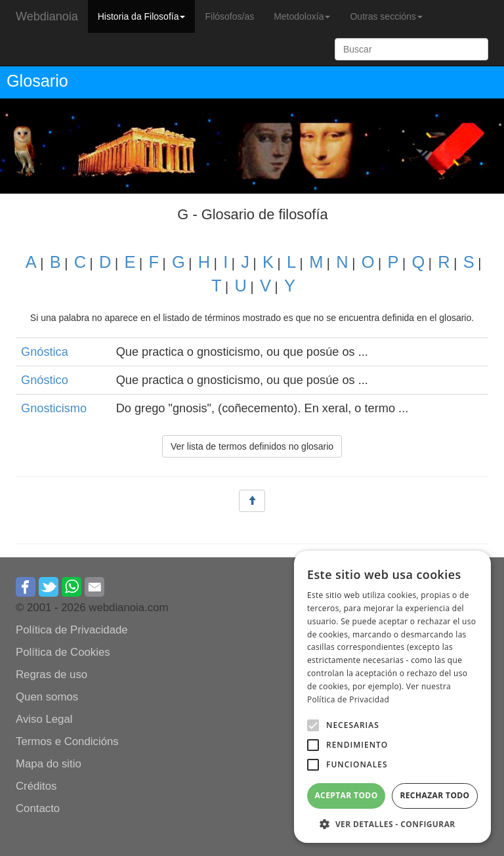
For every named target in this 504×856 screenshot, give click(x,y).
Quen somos (47, 697)
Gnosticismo (54, 408)
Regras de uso (52, 674)
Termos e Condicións (67, 741)
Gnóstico (45, 380)
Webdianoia (47, 16)
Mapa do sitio (49, 764)
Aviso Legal (44, 719)
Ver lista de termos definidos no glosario (252, 446)
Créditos (36, 786)
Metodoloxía (302, 16)
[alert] (392, 697)
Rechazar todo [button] (434, 795)
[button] (313, 725)
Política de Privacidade (72, 630)
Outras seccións (386, 16)
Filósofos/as (229, 16)
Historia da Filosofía (142, 16)
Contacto (38, 808)
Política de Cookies (63, 652)
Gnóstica (45, 352)
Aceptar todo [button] (346, 795)
